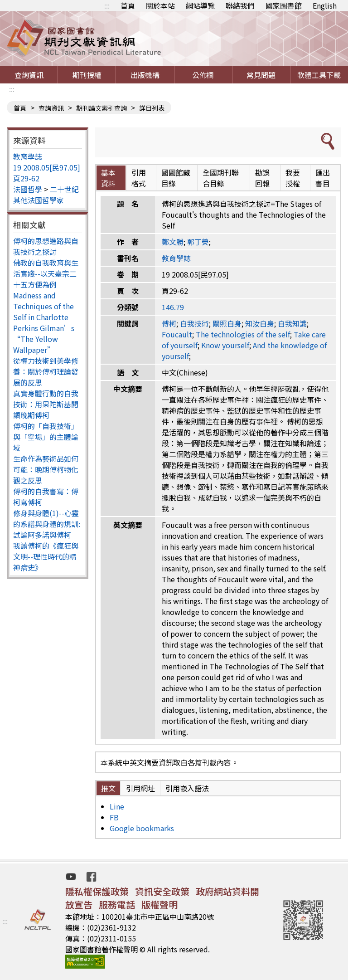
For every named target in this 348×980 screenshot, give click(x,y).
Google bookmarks (142, 828)
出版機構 (145, 75)
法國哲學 (28, 189)
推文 (108, 788)
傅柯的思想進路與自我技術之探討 (46, 246)
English (325, 5)
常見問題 (261, 75)
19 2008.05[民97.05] (47, 167)
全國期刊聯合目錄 (221, 178)
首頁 (128, 5)
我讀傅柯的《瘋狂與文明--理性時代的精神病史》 (46, 556)
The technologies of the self (243, 334)
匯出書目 (323, 178)
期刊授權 (87, 75)
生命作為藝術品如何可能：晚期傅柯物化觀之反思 (46, 469)
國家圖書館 (284, 5)
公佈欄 (203, 75)
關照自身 (227, 323)
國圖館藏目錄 (176, 178)
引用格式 (139, 178)
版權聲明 (159, 904)
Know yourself (225, 345)
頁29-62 (26, 178)
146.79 (173, 307)
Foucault (177, 334)
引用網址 (140, 788)
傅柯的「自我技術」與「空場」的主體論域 (46, 437)
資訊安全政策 (162, 891)
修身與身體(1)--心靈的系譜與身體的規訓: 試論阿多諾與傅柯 (47, 524)
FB (114, 817)
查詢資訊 (29, 75)
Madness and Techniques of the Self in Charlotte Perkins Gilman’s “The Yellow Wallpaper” (44, 322)
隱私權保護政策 (97, 891)
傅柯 (169, 323)
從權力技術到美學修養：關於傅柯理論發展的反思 (46, 371)
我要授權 (293, 178)
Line (117, 806)
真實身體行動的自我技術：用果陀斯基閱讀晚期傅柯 (46, 404)
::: (107, 5)
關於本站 (160, 5)
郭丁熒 (198, 242)
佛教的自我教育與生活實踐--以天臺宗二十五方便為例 (46, 273)
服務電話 (117, 904)
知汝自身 (260, 323)
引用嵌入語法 (187, 788)
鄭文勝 (173, 242)
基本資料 (108, 178)
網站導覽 (200, 5)
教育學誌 (28, 156)
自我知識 (292, 323)
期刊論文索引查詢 (101, 108)
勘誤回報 (262, 178)
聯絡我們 (240, 5)
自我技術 (194, 323)
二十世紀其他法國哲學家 (46, 195)
